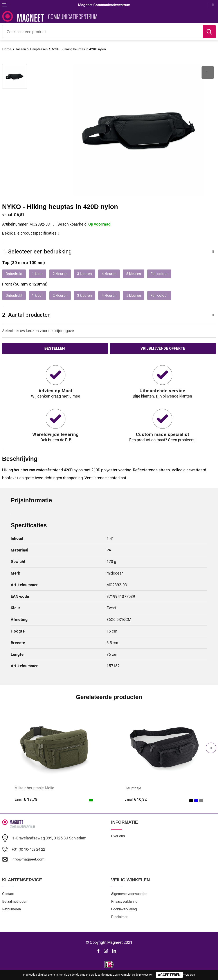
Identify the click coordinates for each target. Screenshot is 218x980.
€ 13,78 (26, 802)
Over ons (118, 839)
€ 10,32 (136, 802)
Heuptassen (42, 49)
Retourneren (12, 913)
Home (7, 49)
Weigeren (189, 975)
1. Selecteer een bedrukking (39, 252)
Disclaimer (120, 921)
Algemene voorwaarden (131, 897)
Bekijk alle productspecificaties (31, 233)
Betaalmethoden (16, 905)
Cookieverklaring (125, 913)
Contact (9, 897)
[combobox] (103, 32)
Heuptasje (133, 790)
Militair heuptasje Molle (34, 790)
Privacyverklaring (125, 905)
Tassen (22, 49)
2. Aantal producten (28, 317)
